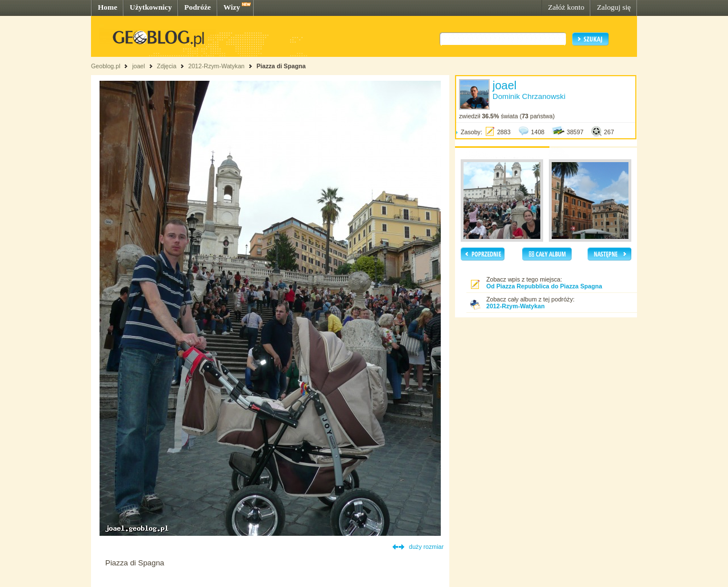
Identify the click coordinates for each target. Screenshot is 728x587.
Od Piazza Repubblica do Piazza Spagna (544, 286)
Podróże (198, 7)
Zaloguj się (614, 7)
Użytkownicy (151, 7)
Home (107, 7)
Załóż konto (566, 7)
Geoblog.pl (106, 66)
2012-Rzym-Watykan (216, 66)
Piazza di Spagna (281, 66)
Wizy (232, 7)
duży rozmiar (426, 547)
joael (138, 66)
